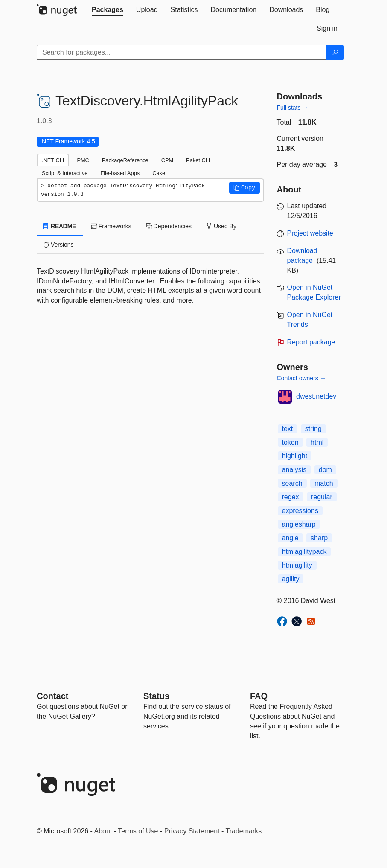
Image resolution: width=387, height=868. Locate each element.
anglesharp (299, 524)
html (317, 442)
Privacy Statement (192, 831)
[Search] (335, 52)
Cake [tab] (159, 173)
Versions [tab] (58, 245)
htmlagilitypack (304, 552)
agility (291, 579)
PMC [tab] (83, 160)
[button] (244, 188)
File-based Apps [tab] (120, 173)
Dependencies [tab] (169, 226)
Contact (52, 696)
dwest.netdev (316, 396)
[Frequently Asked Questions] (259, 696)
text (288, 429)
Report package (311, 342)
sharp (319, 538)
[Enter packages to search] (182, 52)
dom (325, 470)
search (292, 483)
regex (291, 497)
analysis (294, 470)
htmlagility (297, 565)
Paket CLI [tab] (198, 160)
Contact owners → (301, 378)
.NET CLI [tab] (53, 160)
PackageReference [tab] (125, 160)
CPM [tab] (167, 160)
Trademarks (244, 831)
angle (290, 538)
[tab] (108, 10)
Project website (310, 233)
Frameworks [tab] (111, 226)
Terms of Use (138, 831)
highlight (295, 456)
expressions (300, 511)
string (313, 429)
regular (322, 497)
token (290, 442)
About (103, 831)
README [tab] (60, 226)
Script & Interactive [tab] (65, 173)
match (324, 483)
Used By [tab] (221, 226)
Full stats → (293, 108)
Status (156, 696)
